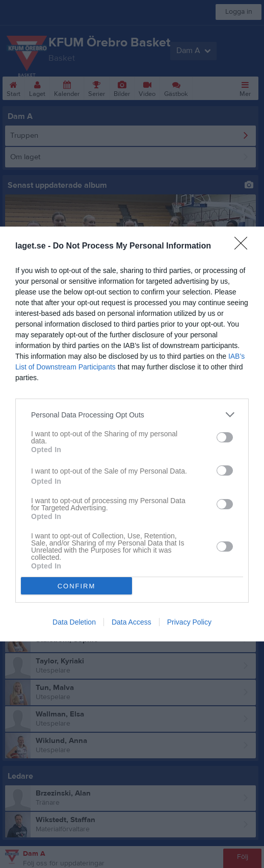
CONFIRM (77, 586)
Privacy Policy (189, 622)
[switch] (225, 437)
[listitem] (132, 415)
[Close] (244, 246)
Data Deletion (74, 622)
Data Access (131, 622)
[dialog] (132, 434)
